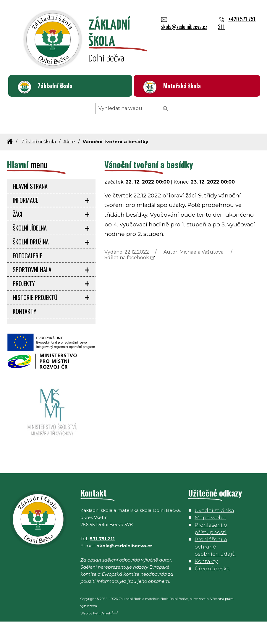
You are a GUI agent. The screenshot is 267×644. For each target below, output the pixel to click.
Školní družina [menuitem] (31, 264)
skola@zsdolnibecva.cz (108, 112)
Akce (69, 164)
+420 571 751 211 (164, 112)
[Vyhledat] (166, 131)
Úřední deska (212, 591)
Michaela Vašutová (202, 274)
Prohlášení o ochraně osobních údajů (215, 569)
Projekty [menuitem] (24, 306)
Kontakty (206, 584)
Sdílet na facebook (127, 280)
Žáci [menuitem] (18, 236)
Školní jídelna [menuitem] (30, 250)
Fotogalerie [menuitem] (27, 278)
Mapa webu (210, 540)
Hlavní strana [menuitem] (30, 209)
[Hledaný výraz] (134, 131)
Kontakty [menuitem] (25, 334)
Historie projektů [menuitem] (35, 320)
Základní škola (55, 86)
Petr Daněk (106, 636)
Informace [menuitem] (25, 223)
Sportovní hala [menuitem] (32, 292)
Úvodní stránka (214, 533)
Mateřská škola (182, 86)
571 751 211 (102, 561)
